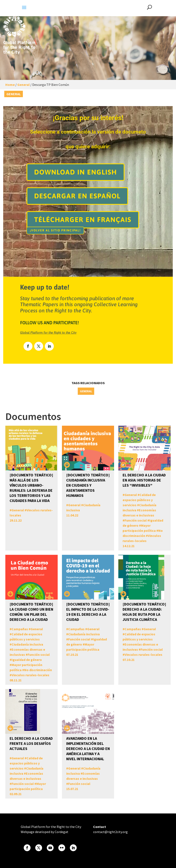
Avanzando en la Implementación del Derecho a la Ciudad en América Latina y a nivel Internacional (88, 749)
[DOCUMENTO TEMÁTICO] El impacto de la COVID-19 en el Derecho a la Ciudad (88, 612)
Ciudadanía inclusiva (27, 644)
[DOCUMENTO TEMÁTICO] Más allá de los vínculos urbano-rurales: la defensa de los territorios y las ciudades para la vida (31, 488)
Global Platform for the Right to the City (48, 332)
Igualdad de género (27, 660)
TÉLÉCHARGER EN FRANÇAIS (83, 220)
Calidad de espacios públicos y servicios (139, 500)
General (23, 85)
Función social (136, 520)
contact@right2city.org (110, 832)
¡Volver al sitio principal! (55, 230)
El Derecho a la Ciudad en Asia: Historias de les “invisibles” (144, 480)
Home (10, 85)
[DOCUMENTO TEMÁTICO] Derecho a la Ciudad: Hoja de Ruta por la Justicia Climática (144, 612)
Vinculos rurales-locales (30, 675)
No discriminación (38, 670)
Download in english (76, 172)
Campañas (20, 629)
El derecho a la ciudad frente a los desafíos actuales (31, 743)
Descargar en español (77, 196)
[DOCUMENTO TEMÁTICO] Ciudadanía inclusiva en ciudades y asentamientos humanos (88, 485)
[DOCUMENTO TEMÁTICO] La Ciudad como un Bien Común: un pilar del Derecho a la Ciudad (31, 612)
